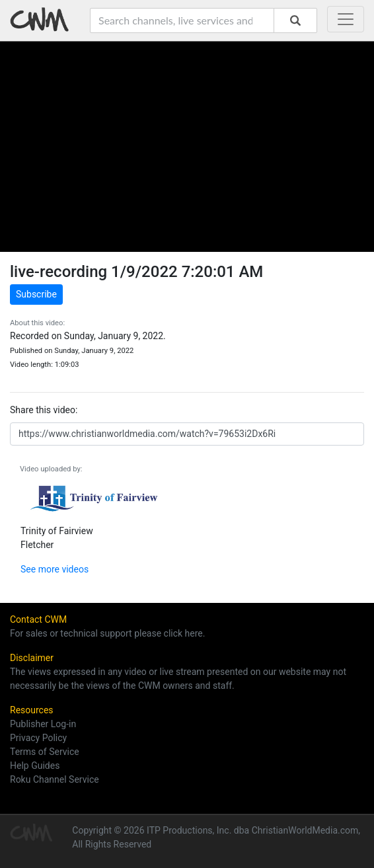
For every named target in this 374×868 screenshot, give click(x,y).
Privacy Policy (38, 738)
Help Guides (35, 766)
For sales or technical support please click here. (107, 633)
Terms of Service (45, 752)
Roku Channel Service (55, 779)
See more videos (55, 569)
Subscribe (36, 294)
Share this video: (44, 410)
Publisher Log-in (43, 724)
